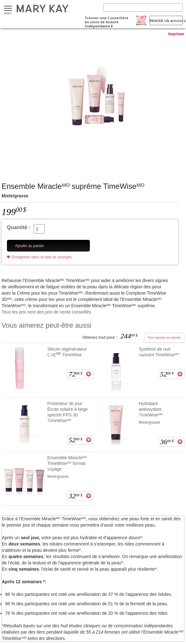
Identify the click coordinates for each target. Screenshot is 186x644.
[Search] (143, 7)
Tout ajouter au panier (164, 337)
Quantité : (19, 227)
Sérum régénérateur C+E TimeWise (67, 352)
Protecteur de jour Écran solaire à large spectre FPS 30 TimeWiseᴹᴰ (67, 412)
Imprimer (176, 34)
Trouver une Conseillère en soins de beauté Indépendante (106, 22)
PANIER (166, 21)
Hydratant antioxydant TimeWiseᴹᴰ (151, 409)
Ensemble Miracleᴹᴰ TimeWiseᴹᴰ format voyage (67, 463)
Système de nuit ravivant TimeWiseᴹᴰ (159, 352)
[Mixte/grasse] (93, 103)
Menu (8, 9)
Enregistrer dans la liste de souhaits (42, 257)
